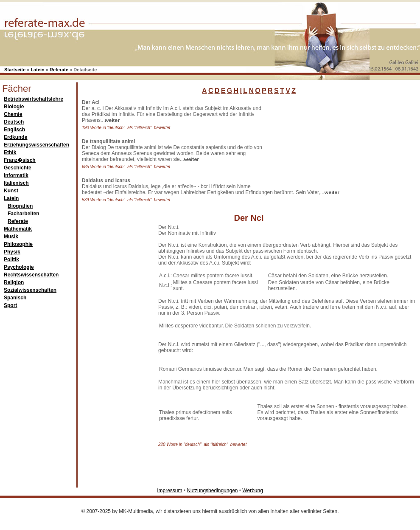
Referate (59, 70)
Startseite (15, 70)
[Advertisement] (314, 142)
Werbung (252, 491)
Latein (37, 70)
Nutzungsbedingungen (212, 491)
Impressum (169, 491)
